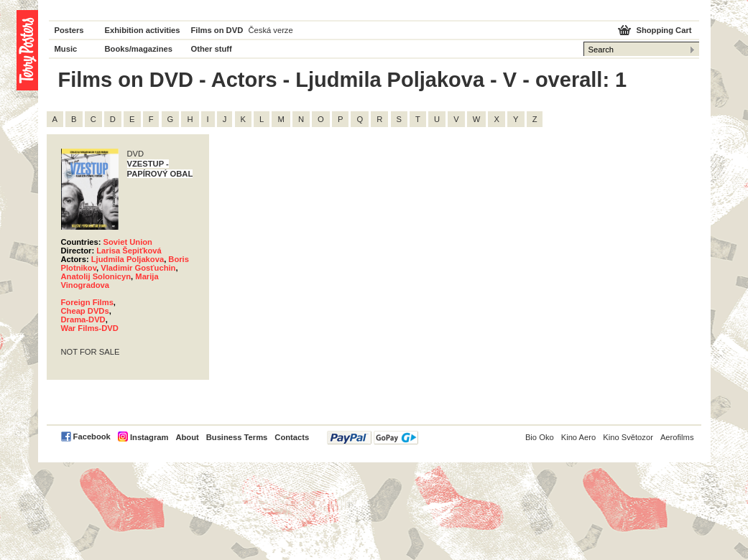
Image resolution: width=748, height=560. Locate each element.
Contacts (292, 437)
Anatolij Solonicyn (96, 276)
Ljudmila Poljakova (128, 259)
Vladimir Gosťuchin (138, 268)
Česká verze (271, 30)
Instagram (149, 437)
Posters (69, 30)
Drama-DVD (83, 319)
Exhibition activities (143, 30)
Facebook (92, 437)
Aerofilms (677, 437)
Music (66, 49)
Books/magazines (139, 49)
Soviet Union (128, 242)
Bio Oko (540, 437)
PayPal (373, 438)
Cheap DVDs (85, 311)
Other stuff (212, 49)
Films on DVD (217, 30)
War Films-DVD (90, 328)
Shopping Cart (664, 30)
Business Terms (237, 437)
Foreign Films (87, 302)
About (187, 437)
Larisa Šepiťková (129, 251)
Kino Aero (579, 437)
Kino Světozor (628, 437)
